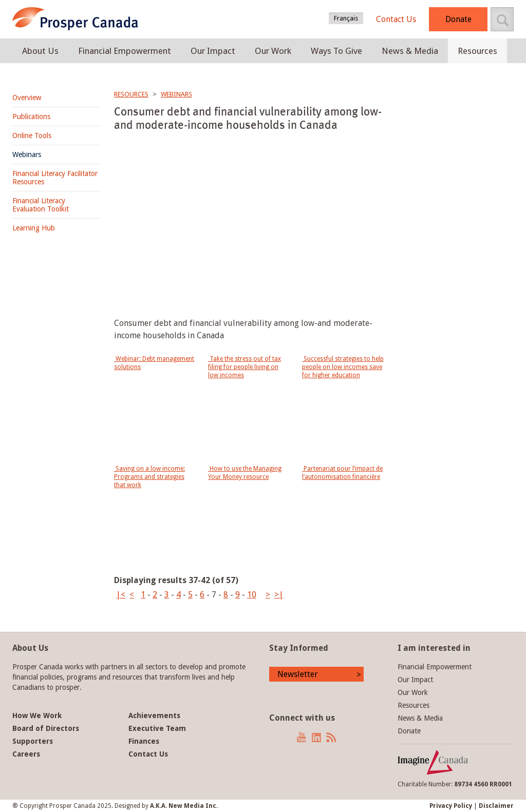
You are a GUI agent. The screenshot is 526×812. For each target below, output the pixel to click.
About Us (40, 51)
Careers (26, 754)
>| (279, 595)
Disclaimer (496, 806)
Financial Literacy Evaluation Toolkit (41, 205)
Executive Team (157, 728)
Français (346, 18)
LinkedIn (316, 737)
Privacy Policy (451, 806)
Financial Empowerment (125, 51)
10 (252, 595)
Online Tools (32, 136)
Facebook (273, 737)
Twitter (286, 737)
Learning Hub (34, 228)
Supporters (33, 741)
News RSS (332, 737)
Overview (27, 98)
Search (502, 19)
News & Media (410, 51)
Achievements (154, 716)
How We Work (37, 716)
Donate (458, 19)
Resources (477, 51)
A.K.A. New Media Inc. (184, 806)
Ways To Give (336, 51)
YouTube (302, 737)
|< (121, 595)
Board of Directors (46, 728)
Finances (144, 741)
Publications (31, 117)
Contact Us (396, 19)
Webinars (27, 154)
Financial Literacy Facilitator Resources (55, 178)
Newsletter (298, 674)
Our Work (273, 51)
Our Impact (213, 51)
